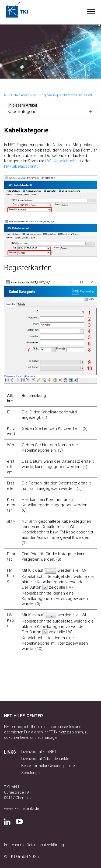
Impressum (14, 845)
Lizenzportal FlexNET (39, 752)
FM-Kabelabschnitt (21, 166)
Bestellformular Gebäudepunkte (48, 766)
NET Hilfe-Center (16, 95)
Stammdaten (72, 95)
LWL (90, 95)
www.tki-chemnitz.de (21, 809)
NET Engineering (45, 95)
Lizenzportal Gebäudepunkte (45, 759)
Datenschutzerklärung (45, 845)
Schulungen (31, 773)
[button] (91, 10)
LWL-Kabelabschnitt (63, 161)
